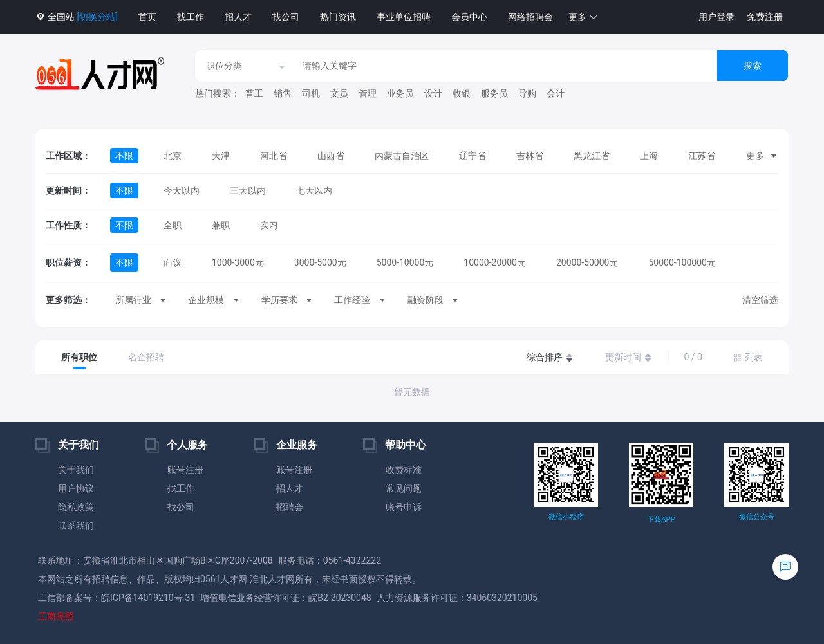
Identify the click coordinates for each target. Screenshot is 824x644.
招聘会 (290, 507)
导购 (527, 93)
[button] (583, 17)
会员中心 (469, 17)
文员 (339, 93)
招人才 (238, 17)
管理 (368, 93)
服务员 (494, 93)
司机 (311, 93)
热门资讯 (338, 17)
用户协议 (76, 488)
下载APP (661, 520)
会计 (556, 93)
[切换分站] (97, 17)
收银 (462, 93)
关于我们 (76, 470)
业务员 (400, 93)
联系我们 (76, 526)
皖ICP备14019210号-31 (148, 598)
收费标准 (404, 470)
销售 (283, 93)
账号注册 (185, 470)
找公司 (286, 17)
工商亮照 (56, 616)
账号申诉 (404, 507)
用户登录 (716, 17)
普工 (254, 93)
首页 (147, 17)
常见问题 (404, 488)
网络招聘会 (530, 17)
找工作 (191, 17)
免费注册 (765, 17)
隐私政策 (76, 507)
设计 (433, 93)
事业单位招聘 (404, 17)
